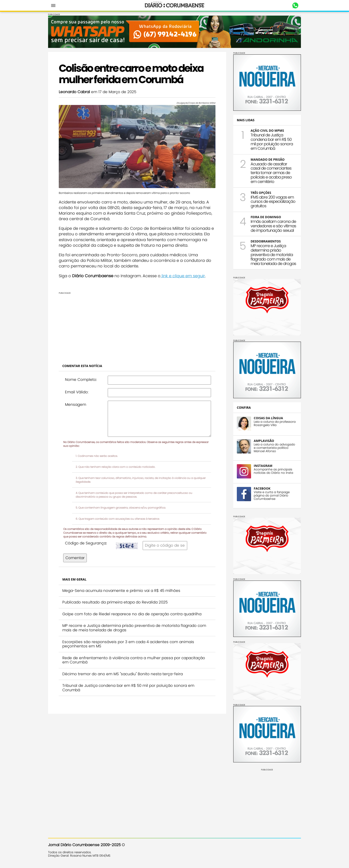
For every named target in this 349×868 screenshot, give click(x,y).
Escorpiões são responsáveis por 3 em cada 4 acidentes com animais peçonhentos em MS (128, 644)
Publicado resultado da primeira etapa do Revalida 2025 (115, 602)
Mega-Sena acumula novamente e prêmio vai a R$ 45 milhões (121, 591)
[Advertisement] (137, 325)
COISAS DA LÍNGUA (268, 418)
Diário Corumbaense (175, 5)
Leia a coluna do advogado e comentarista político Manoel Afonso (274, 448)
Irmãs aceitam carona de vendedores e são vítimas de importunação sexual (273, 226)
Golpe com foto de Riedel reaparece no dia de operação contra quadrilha (132, 614)
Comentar (75, 558)
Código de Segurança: (86, 543)
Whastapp (295, 6)
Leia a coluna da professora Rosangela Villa (275, 423)
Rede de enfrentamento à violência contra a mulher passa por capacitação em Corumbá (134, 660)
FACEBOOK (262, 488)
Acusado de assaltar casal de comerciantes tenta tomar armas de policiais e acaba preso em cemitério (271, 173)
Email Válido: (77, 392)
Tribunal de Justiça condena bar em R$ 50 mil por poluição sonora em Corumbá (128, 688)
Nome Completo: (81, 380)
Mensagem (76, 404)
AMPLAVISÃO (264, 441)
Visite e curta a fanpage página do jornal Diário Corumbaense (272, 496)
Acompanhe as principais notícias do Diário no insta (273, 471)
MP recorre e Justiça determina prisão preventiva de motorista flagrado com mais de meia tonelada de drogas (134, 628)
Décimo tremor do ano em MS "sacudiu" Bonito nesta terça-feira (123, 674)
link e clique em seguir (183, 276)
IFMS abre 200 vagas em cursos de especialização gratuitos (273, 202)
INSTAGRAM (263, 466)
